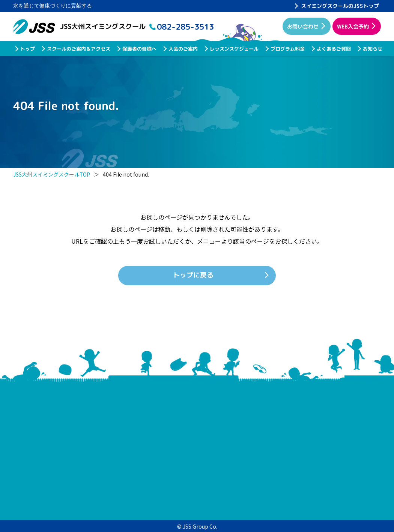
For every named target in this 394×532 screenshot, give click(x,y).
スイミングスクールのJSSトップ (340, 6)
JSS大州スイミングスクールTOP (52, 174)
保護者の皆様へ (139, 49)
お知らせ (372, 49)
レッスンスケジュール (234, 49)
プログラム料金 (287, 49)
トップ (27, 49)
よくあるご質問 (333, 49)
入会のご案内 (183, 49)
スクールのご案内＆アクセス (78, 49)
